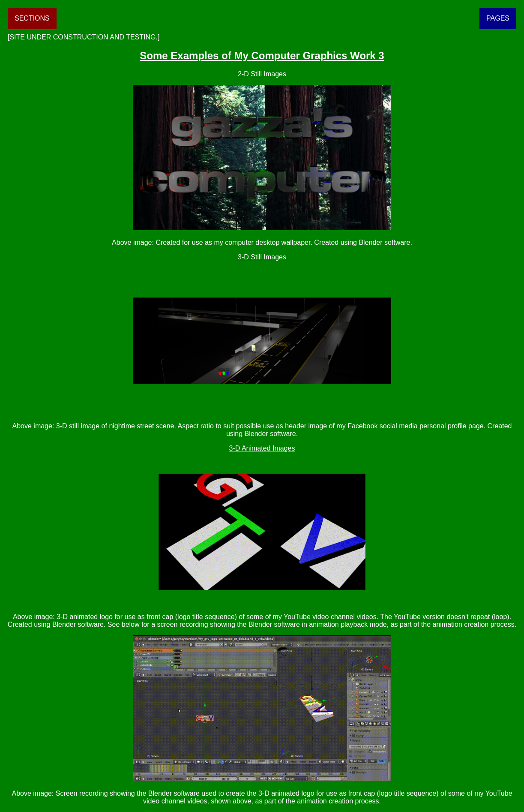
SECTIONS (32, 18)
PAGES (498, 18)
